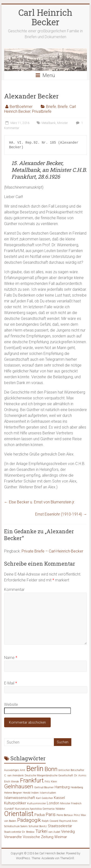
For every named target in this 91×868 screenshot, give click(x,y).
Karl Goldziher (44, 798)
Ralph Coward (50, 821)
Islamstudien (48, 793)
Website (11, 705)
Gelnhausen (19, 786)
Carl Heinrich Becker (45, 17)
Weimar (61, 837)
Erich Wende (12, 782)
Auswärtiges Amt (15, 770)
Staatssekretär (60, 826)
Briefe (51, 107)
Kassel (59, 798)
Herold (27, 793)
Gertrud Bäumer (44, 787)
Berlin (35, 769)
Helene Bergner (13, 793)
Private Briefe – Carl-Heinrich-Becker (52, 551)
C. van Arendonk (14, 776)
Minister (62, 123)
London (53, 803)
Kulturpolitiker (15, 803)
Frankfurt (32, 780)
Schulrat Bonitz (38, 826)
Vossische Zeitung (38, 837)
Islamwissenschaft (20, 798)
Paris (51, 814)
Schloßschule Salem (16, 826)
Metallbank (49, 123)
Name (11, 658)
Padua (40, 815)
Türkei (41, 831)
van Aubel (54, 832)
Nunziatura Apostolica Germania (35, 809)
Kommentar (14, 590)
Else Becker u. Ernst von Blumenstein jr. (40, 502)
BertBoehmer (21, 107)
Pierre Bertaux (65, 815)
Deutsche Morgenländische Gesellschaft (49, 776)
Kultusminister (37, 803)
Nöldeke (60, 809)
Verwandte (13, 837)
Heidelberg (77, 787)
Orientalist (19, 814)
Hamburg (62, 787)
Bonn (51, 769)
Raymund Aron (68, 821)
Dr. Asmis (80, 776)
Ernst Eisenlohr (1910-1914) (61, 514)
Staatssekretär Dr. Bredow (19, 832)
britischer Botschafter (71, 770)
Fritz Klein (51, 782)
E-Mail (11, 683)
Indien (35, 793)
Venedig (68, 832)
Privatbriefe (42, 111)
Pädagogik (29, 820)
